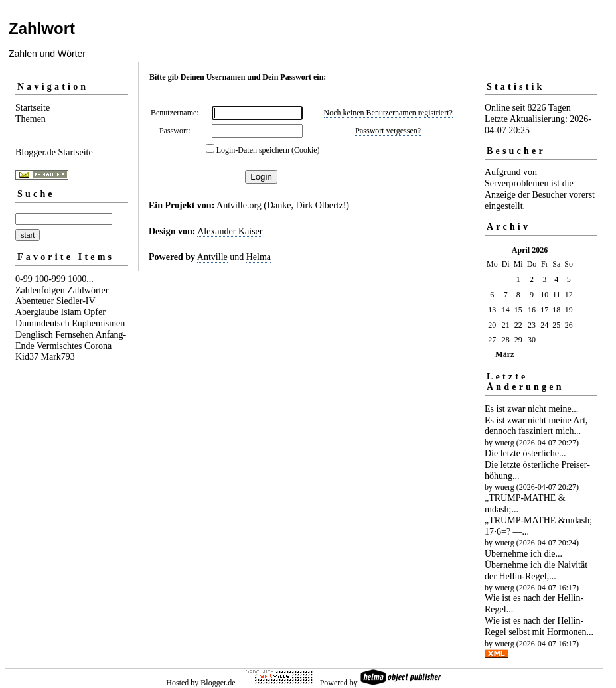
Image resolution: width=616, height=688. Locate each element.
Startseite (33, 108)
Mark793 (58, 357)
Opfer (95, 312)
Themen (31, 119)
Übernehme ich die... (523, 554)
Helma (259, 257)
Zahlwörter (88, 290)
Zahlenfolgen (40, 290)
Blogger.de (218, 683)
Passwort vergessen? (388, 131)
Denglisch (34, 335)
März (504, 354)
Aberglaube (37, 312)
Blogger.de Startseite (54, 152)
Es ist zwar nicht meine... (531, 409)
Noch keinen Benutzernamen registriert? (388, 113)
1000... (81, 279)
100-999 (50, 279)
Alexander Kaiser (230, 231)
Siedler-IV (76, 301)
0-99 (24, 279)
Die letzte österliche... (525, 453)
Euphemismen (98, 323)
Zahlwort (42, 28)
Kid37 (27, 357)
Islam (71, 312)
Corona (98, 346)
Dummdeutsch (42, 323)
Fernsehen (74, 335)
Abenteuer (35, 301)
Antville (212, 257)
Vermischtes (59, 346)
